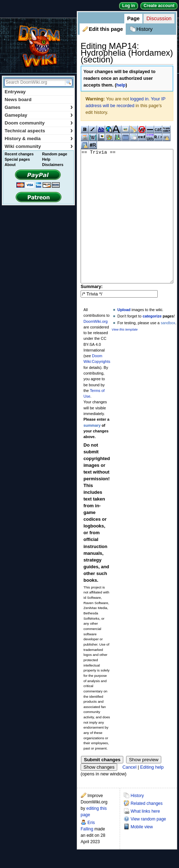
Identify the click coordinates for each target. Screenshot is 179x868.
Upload (124, 336)
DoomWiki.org (96, 348)
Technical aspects (39, 131)
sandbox (168, 349)
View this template (124, 356)
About (10, 165)
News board (18, 99)
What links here (145, 838)
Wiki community (39, 146)
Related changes (147, 830)
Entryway (15, 92)
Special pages (17, 159)
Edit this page (106, 29)
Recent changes (19, 154)
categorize (152, 343)
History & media (39, 139)
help (121, 85)
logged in (139, 99)
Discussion (159, 18)
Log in (129, 6)
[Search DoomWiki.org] (34, 82)
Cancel (130, 794)
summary (92, 452)
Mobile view (142, 853)
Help (46, 159)
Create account (159, 6)
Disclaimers (53, 165)
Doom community (39, 123)
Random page (55, 154)
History (145, 29)
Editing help (152, 794)
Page (133, 18)
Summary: (92, 313)
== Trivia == (127, 230)
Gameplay (39, 115)
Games (39, 107)
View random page (148, 846)
